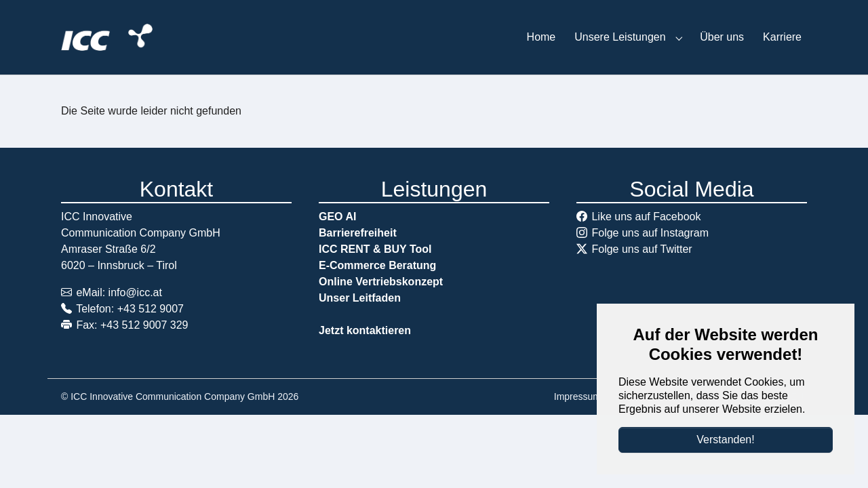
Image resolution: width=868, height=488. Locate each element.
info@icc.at (135, 292)
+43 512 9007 (151, 309)
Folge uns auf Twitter (642, 249)
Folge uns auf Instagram (650, 233)
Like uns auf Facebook (646, 217)
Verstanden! (725, 440)
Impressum (577, 396)
